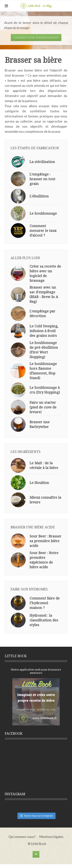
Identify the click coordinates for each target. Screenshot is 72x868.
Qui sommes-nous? (22, 837)
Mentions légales (51, 837)
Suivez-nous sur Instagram (36, 816)
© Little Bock (37, 844)
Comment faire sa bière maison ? (36, 38)
